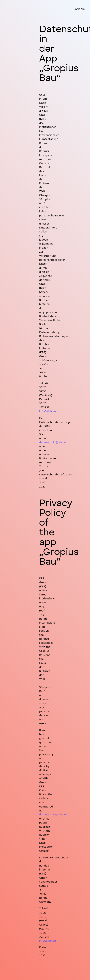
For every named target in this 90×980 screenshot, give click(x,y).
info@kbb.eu (47, 412)
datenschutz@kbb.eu (53, 442)
